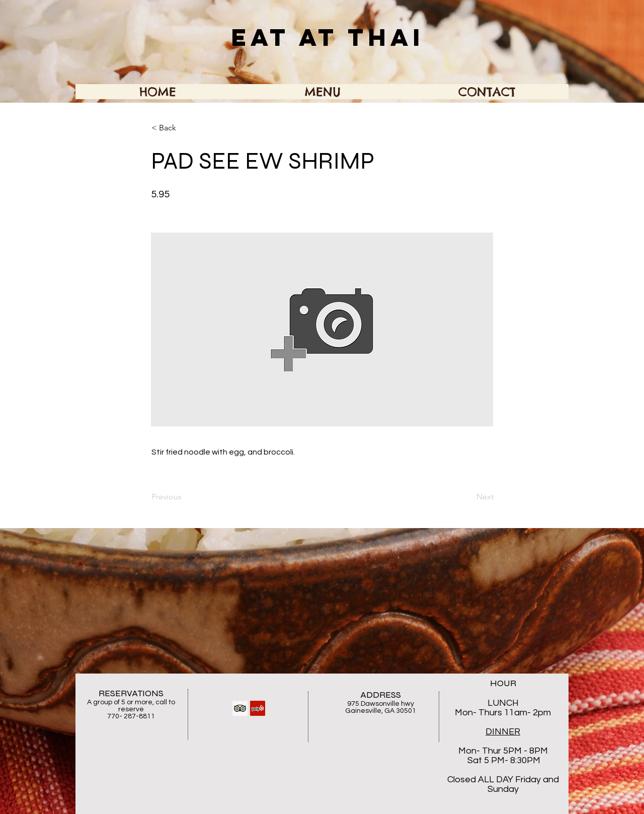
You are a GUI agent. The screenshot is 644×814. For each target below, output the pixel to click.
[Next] (468, 497)
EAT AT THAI (328, 37)
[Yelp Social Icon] (258, 708)
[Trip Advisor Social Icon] (240, 708)
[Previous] (185, 497)
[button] (185, 128)
